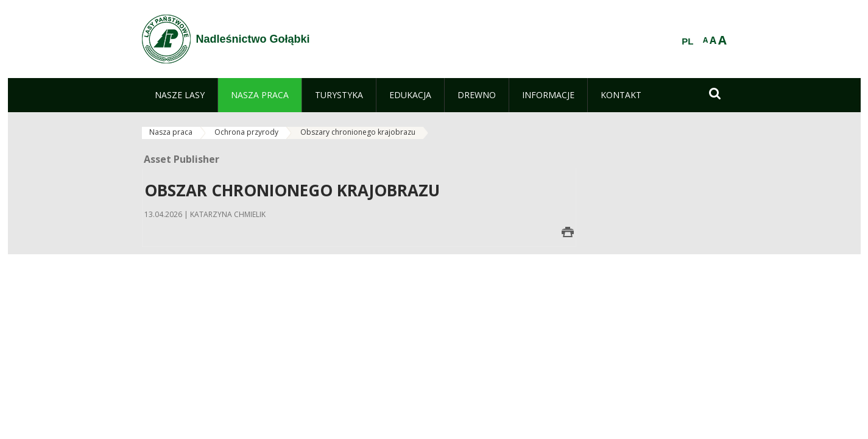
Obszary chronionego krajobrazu (358, 132)
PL (687, 41)
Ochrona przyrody (246, 132)
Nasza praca (171, 132)
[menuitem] (180, 95)
